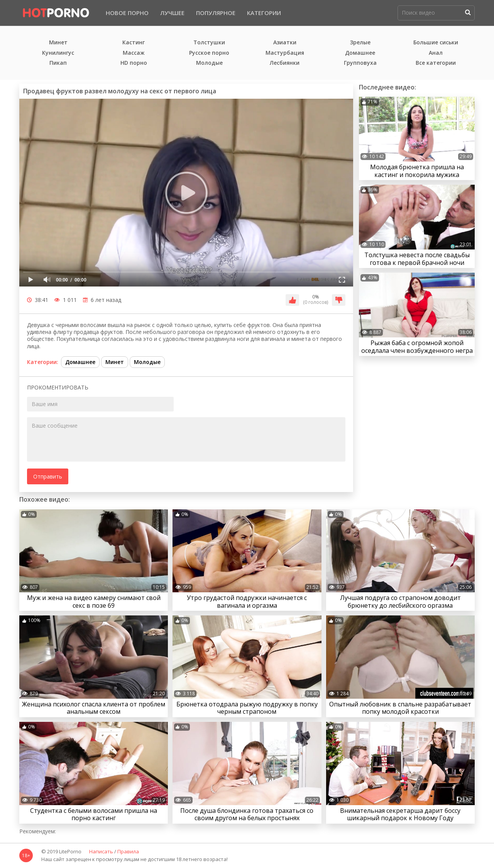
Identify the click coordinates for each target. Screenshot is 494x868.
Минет (58, 43)
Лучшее (172, 13)
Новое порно (127, 13)
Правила (128, 852)
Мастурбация (285, 53)
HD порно (134, 63)
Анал (436, 53)
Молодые (209, 63)
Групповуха (360, 63)
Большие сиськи (436, 43)
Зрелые (360, 43)
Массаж (134, 53)
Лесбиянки (285, 63)
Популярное (216, 13)
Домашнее (360, 53)
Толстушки (209, 43)
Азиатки (285, 43)
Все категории (436, 63)
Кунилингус (58, 53)
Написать (101, 852)
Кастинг (134, 43)
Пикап (58, 63)
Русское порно (209, 53)
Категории (264, 13)
